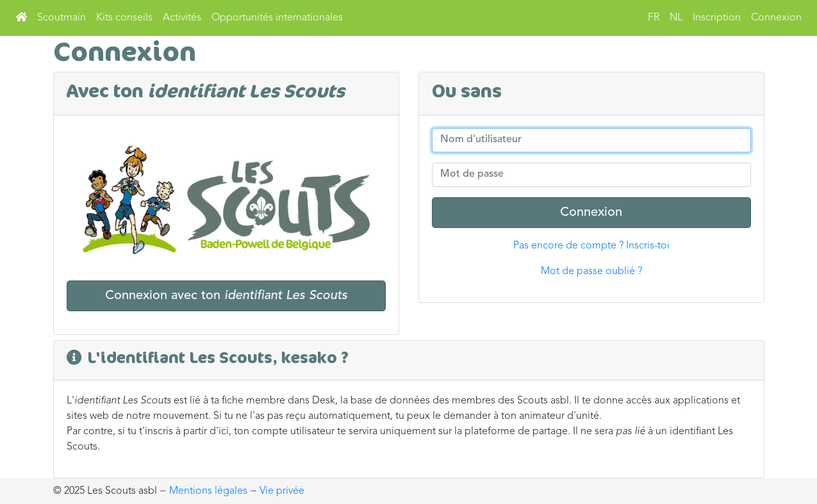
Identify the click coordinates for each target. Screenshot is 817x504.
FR (654, 18)
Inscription (717, 18)
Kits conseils (124, 18)
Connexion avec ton (226, 296)
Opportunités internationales (277, 18)
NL (676, 18)
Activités (182, 18)
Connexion (776, 18)
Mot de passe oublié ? (591, 272)
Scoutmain (62, 18)
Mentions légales (208, 491)
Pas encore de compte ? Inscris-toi (591, 246)
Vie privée (282, 491)
